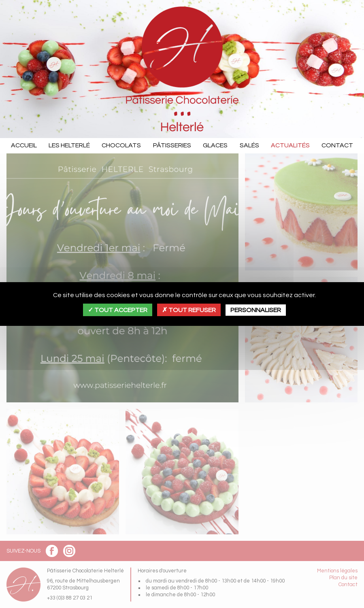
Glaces (215, 145)
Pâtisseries (172, 145)
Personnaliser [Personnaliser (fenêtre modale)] (256, 310)
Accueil (24, 145)
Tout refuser (189, 310)
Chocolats (121, 145)
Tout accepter (118, 310)
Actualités (290, 145)
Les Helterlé (69, 145)
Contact (337, 145)
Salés (249, 145)
